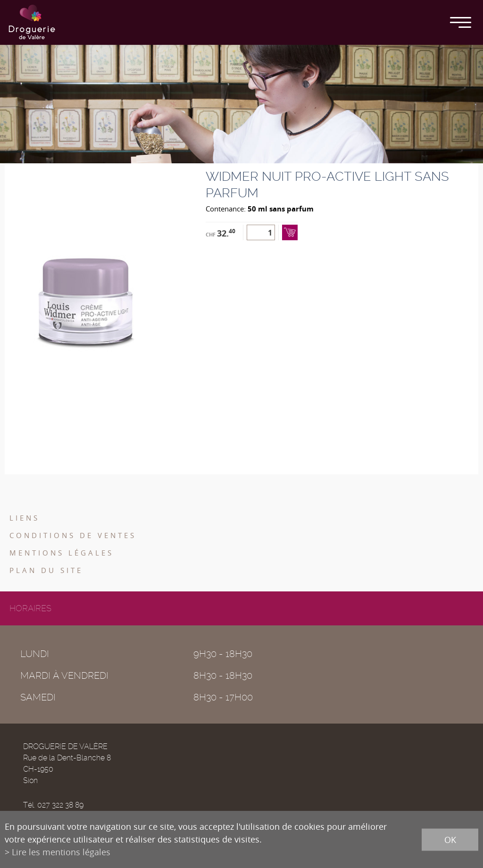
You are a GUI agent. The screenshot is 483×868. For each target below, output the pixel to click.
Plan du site (46, 570)
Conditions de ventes (73, 535)
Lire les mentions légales (61, 852)
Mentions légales (62, 553)
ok (450, 839)
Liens (25, 518)
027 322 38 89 (60, 805)
